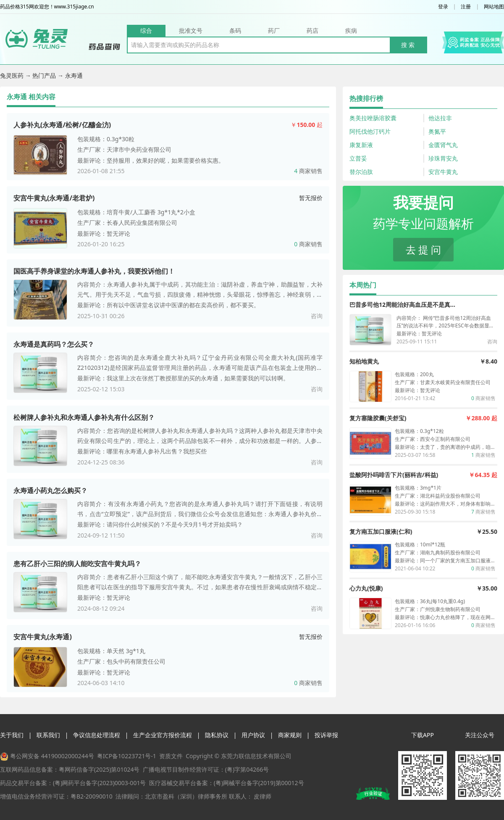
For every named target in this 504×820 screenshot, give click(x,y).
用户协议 (253, 735)
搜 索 (408, 45)
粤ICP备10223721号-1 (127, 756)
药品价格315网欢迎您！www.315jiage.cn (47, 7)
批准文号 (191, 30)
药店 (312, 30)
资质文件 (171, 756)
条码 (235, 30)
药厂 (274, 30)
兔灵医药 (13, 75)
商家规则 (290, 735)
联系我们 (48, 735)
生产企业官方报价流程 (163, 735)
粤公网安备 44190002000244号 (52, 756)
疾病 (351, 30)
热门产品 (45, 75)
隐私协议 (217, 735)
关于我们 (12, 735)
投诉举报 (326, 735)
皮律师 (262, 796)
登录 (443, 7)
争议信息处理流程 (97, 735)
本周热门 (363, 285)
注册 (466, 7)
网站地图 (494, 7)
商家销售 (308, 171)
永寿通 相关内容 (31, 97)
